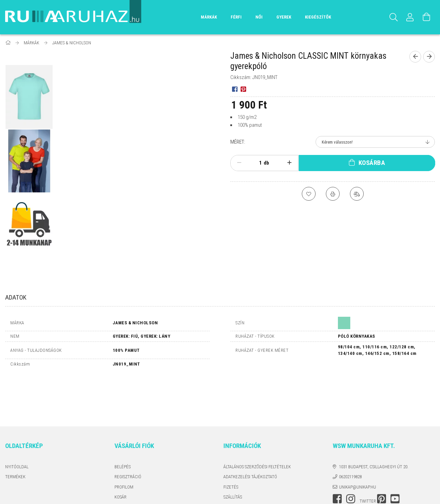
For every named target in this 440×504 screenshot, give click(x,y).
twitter (368, 458)
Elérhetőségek (239, 464)
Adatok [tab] (16, 297)
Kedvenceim (127, 464)
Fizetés (231, 444)
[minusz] (239, 163)
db (266, 163)
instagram (351, 456)
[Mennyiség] (257, 163)
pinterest (382, 456)
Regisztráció (128, 433)
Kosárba (372, 163)
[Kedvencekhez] (309, 194)
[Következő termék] (429, 57)
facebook (337, 456)
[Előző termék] (415, 57)
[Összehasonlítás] (357, 194)
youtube (395, 456)
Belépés (123, 423)
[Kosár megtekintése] (427, 17)
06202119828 (350, 433)
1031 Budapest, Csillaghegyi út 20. (374, 423)
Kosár (120, 454)
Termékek (15, 433)
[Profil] (410, 17)
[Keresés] (394, 17)
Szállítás (233, 454)
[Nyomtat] (333, 194)
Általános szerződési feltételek (257, 423)
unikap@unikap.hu (357, 444)
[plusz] (289, 163)
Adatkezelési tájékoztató (250, 433)
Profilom (124, 444)
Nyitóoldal (17, 423)
